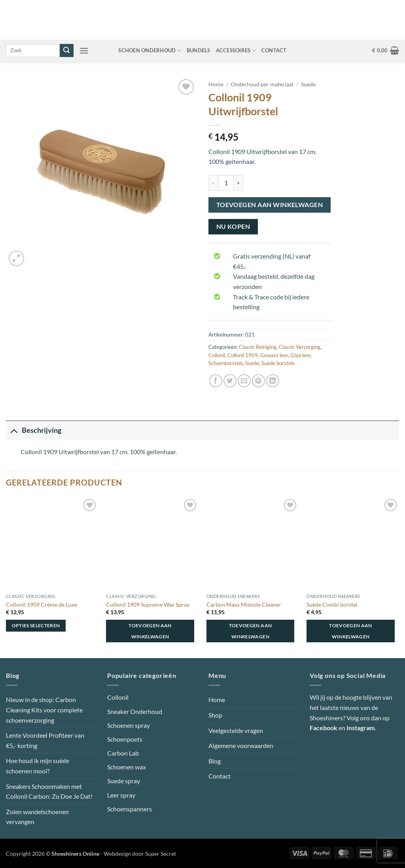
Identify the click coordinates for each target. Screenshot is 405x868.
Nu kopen (233, 227)
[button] (84, 50)
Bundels (199, 50)
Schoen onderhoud (150, 50)
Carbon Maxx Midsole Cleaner (244, 604)
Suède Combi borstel (332, 604)
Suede (308, 84)
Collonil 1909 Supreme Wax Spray (148, 604)
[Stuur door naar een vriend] (244, 381)
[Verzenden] (66, 51)
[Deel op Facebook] (216, 381)
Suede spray (124, 781)
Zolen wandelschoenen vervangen (37, 817)
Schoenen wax (127, 767)
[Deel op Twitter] (230, 381)
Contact (274, 50)
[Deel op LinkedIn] (273, 381)
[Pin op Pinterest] (258, 381)
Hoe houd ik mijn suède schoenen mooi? (38, 766)
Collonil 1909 (243, 355)
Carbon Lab (123, 753)
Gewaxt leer (274, 355)
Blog (215, 761)
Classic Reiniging (258, 347)
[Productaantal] (226, 183)
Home (216, 84)
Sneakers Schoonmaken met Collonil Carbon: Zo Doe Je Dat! (49, 791)
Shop (215, 715)
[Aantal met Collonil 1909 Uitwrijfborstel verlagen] (213, 183)
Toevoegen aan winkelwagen (270, 205)
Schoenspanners (130, 809)
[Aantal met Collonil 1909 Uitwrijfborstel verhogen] (238, 183)
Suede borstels (278, 363)
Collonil (217, 355)
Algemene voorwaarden (241, 745)
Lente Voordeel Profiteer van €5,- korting (45, 740)
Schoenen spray (129, 725)
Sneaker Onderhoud (135, 711)
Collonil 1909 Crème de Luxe (42, 604)
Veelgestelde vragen (236, 730)
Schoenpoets (125, 739)
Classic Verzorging (300, 347)
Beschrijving (34, 430)
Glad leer (300, 355)
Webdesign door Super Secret (140, 854)
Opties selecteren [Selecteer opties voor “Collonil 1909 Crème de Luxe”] (36, 625)
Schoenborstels (226, 363)
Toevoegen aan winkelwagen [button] (150, 631)
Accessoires (236, 50)
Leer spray (121, 795)
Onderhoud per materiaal (262, 84)
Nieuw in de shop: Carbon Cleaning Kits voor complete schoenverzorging (44, 710)
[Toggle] (14, 430)
